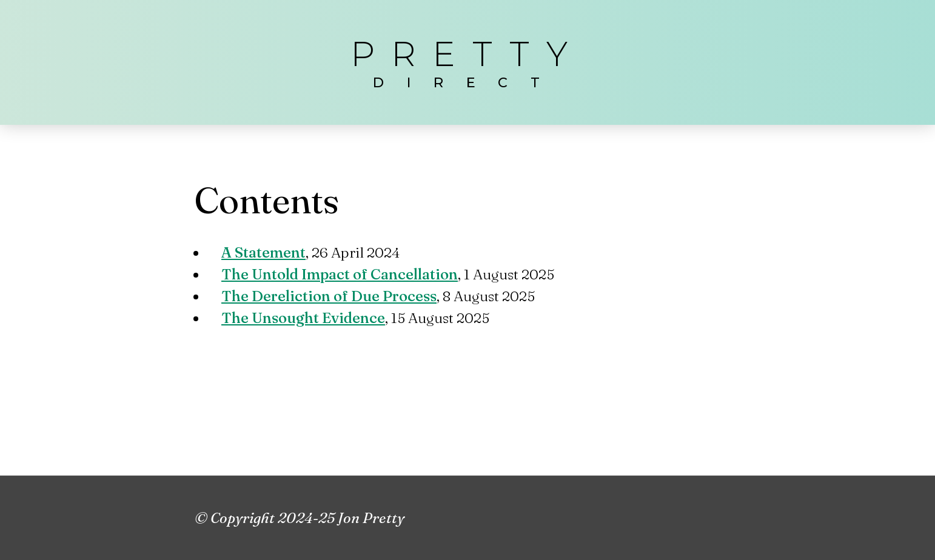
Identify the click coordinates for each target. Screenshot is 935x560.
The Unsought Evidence (303, 318)
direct (467, 82)
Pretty (467, 54)
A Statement (263, 252)
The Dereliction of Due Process (329, 296)
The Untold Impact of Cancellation (340, 274)
